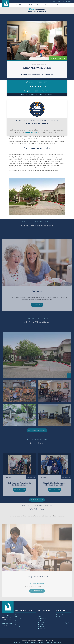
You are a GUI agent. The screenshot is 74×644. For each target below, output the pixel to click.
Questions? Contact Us (37, 91)
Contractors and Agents (62, 623)
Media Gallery (42, 618)
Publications (42, 620)
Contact (17, 625)
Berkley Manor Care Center (45, 95)
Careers (60, 5)
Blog (52, 5)
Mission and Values (61, 615)
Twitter (41, 624)
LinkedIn (41, 626)
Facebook (42, 622)
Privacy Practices (29, 642)
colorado (35, 95)
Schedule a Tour (37, 87)
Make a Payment (68, 1)
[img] (27, 82)
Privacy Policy (17, 642)
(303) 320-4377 (7, 623)
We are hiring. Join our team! (37, 10)
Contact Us (69, 5)
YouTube (42, 628)
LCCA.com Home (55, 1)
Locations (28, 95)
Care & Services (21, 5)
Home (22, 95)
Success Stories (42, 5)
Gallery (31, 5)
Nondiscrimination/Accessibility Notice (49, 642)
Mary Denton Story (61, 617)
